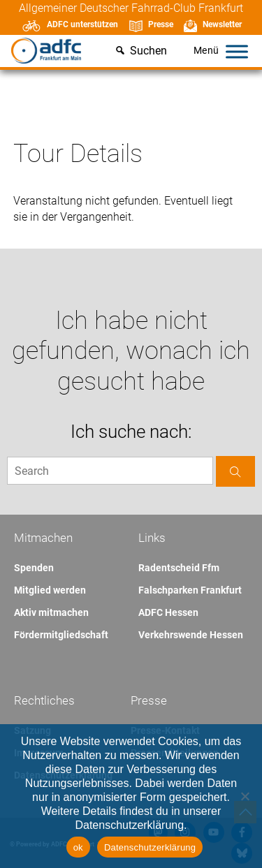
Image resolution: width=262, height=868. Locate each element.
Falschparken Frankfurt (190, 590)
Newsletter (222, 24)
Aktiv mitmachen (51, 612)
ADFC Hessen (168, 612)
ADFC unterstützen (82, 24)
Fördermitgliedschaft (61, 635)
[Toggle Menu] (237, 51)
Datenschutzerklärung (150, 847)
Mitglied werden (50, 590)
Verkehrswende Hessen (191, 635)
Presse (161, 24)
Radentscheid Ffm (179, 568)
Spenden (34, 568)
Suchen (148, 51)
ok (78, 847)
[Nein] (245, 796)
